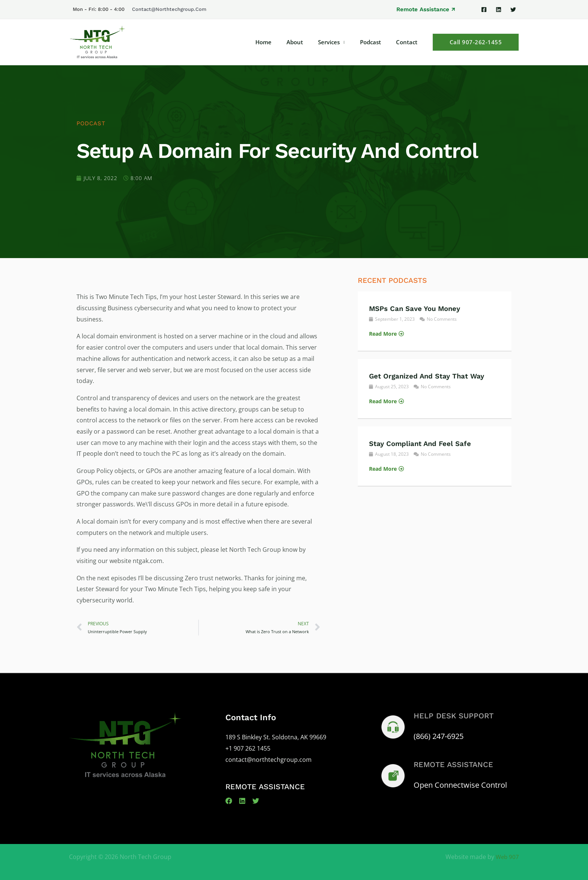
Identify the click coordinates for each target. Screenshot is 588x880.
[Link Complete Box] (435, 321)
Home (280, 42)
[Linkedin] (499, 10)
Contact (409, 42)
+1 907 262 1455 (248, 749)
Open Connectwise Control (460, 786)
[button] (426, 10)
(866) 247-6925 (439, 737)
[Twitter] (513, 10)
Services (338, 42)
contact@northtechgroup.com (169, 9)
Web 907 (507, 857)
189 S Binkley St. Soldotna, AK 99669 (276, 738)
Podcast (376, 42)
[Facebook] (484, 10)
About (308, 42)
